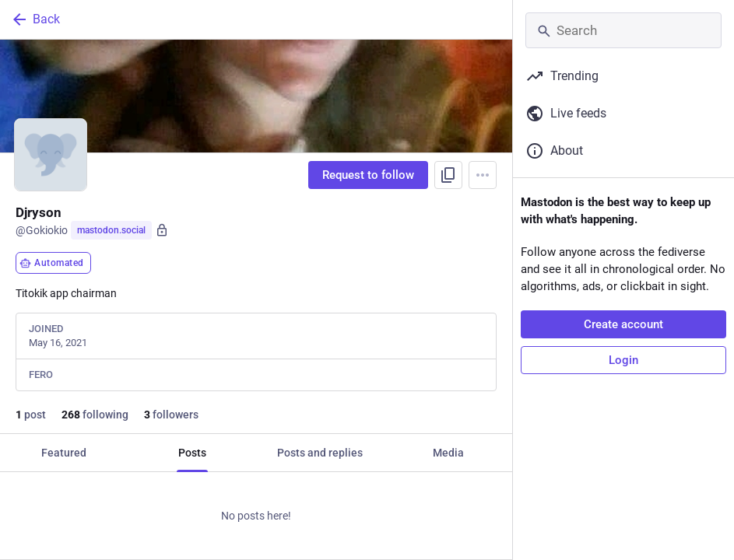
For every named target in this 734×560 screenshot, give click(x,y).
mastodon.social (111, 230)
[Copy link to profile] (448, 175)
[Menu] (483, 175)
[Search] (623, 30)
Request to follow (368, 175)
